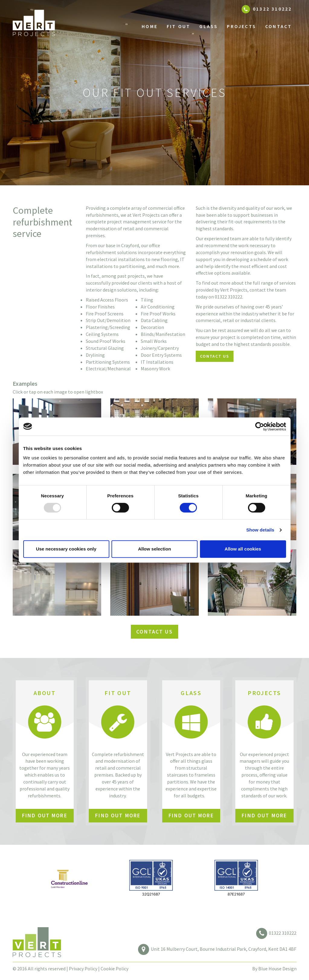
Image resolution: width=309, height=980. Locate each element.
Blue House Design (277, 969)
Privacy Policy (83, 969)
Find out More (45, 815)
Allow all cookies (243, 549)
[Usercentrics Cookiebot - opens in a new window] (260, 426)
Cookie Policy (114, 969)
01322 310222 (283, 933)
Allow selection (154, 549)
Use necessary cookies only (66, 549)
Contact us (215, 356)
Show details (260, 530)
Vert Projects (45, 26)
